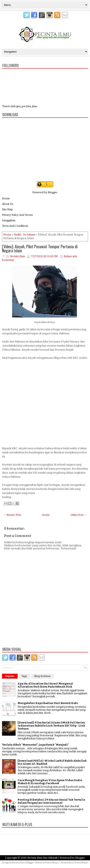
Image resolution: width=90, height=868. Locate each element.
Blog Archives (42, 676)
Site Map (7, 209)
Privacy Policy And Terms (17, 215)
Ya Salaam (29, 235)
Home (6, 198)
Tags (24, 676)
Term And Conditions (15, 226)
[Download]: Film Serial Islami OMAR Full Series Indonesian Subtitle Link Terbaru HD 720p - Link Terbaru (51, 726)
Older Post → (79, 515)
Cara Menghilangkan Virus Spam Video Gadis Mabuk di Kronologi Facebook (50, 782)
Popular (10, 676)
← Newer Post (12, 515)
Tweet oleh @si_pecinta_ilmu (20, 106)
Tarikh (17, 235)
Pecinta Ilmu (19, 863)
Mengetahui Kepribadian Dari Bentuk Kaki (48, 703)
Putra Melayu (52, 863)
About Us (8, 204)
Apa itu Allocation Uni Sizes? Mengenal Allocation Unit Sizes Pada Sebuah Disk (45, 685)
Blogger (52, 192)
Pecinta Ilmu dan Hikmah (42, 858)
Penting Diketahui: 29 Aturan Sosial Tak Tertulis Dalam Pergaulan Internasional (51, 801)
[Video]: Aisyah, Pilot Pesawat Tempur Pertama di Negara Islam (40, 248)
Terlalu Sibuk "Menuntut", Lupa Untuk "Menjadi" (35, 745)
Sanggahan (9, 220)
